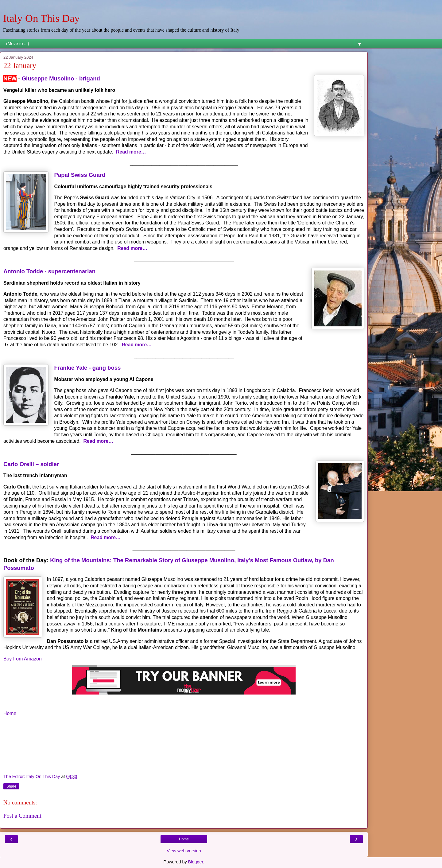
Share (11, 786)
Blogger (196, 862)
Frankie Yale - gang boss (88, 368)
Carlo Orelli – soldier (31, 464)
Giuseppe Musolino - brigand (61, 78)
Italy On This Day (41, 18)
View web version (184, 851)
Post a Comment (22, 816)
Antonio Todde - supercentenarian (49, 271)
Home (10, 713)
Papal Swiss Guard (80, 175)
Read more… (131, 152)
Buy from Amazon (23, 659)
